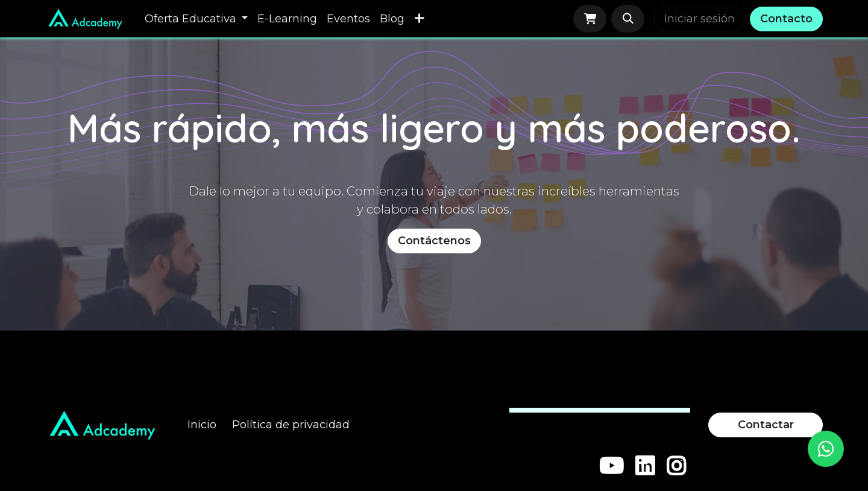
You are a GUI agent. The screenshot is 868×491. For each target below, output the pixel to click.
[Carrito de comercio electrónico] (590, 19)
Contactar (766, 425)
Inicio (202, 425)
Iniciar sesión (700, 19)
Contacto (786, 19)
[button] (628, 19)
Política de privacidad (291, 425)
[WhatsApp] (826, 449)
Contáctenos (434, 241)
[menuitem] (197, 19)
